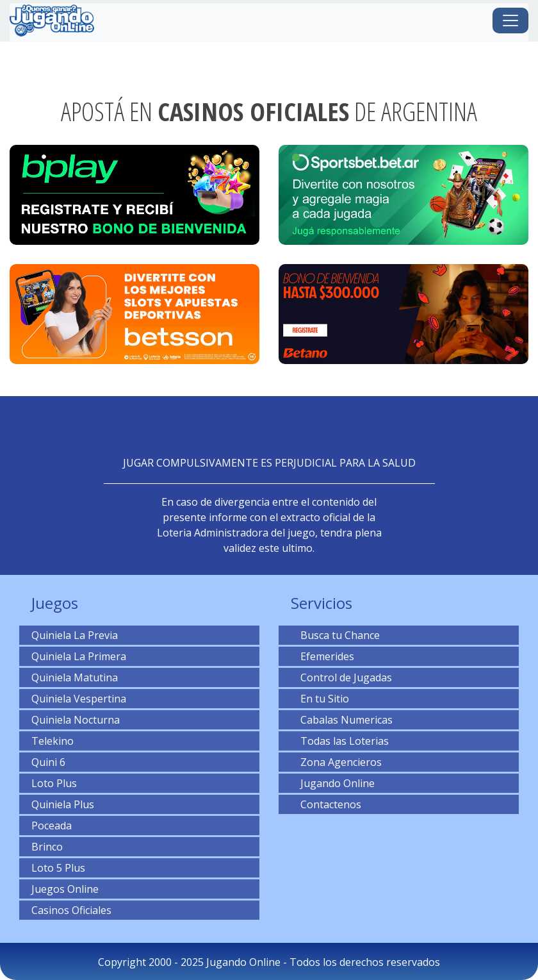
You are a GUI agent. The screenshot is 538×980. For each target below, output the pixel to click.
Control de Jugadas (341, 677)
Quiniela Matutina (75, 677)
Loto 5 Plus (58, 868)
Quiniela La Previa (75, 635)
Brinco (47, 847)
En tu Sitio (320, 699)
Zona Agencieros (336, 762)
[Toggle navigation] (510, 21)
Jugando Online (333, 783)
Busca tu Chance (335, 635)
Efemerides (322, 656)
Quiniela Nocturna (76, 720)
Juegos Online (65, 889)
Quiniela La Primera (79, 656)
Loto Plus (54, 783)
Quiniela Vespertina (79, 699)
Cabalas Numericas (342, 720)
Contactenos (326, 804)
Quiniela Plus (63, 804)
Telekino (53, 741)
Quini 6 (48, 762)
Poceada (52, 826)
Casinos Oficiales (71, 910)
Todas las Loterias (340, 741)
